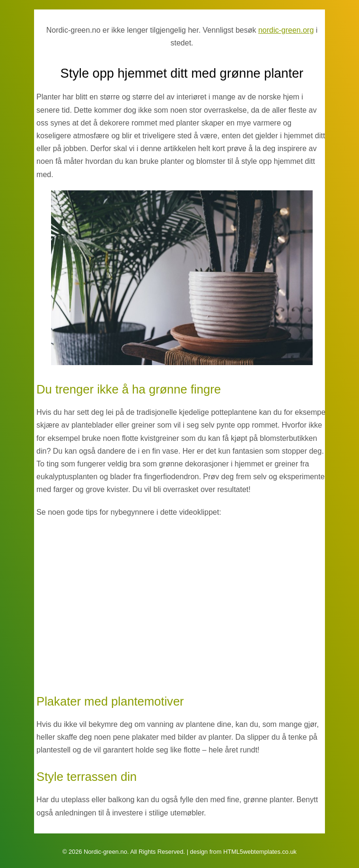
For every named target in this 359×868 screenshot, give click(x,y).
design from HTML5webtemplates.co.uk (243, 852)
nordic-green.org (286, 30)
